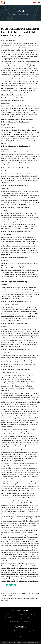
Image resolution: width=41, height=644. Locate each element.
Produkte (33, 614)
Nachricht (20, 15)
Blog (20, 618)
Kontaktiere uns (33, 618)
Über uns (20, 614)
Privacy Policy (27, 622)
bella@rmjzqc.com (34, 642)
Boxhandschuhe (11, 631)
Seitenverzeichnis (14, 622)
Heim (15, 15)
